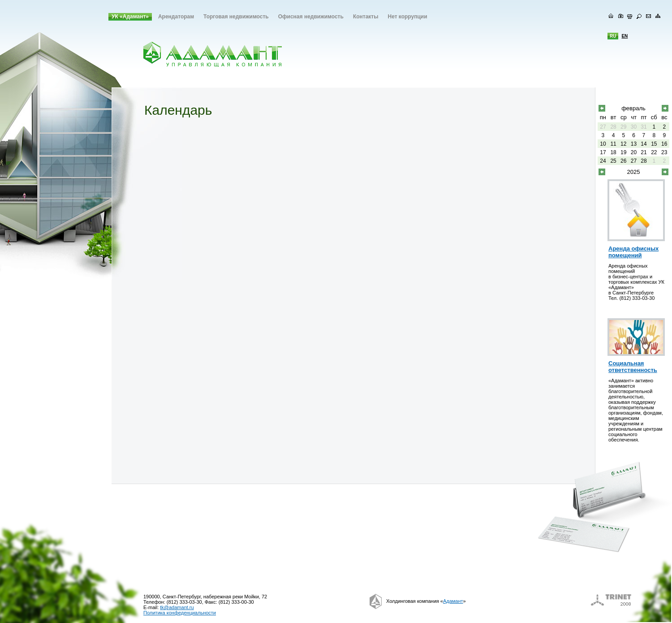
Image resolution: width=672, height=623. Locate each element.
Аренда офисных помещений (633, 252)
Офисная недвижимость (311, 17)
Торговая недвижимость (236, 17)
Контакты (366, 17)
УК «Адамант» (130, 17)
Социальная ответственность (633, 367)
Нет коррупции (407, 17)
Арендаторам (176, 17)
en (625, 36)
